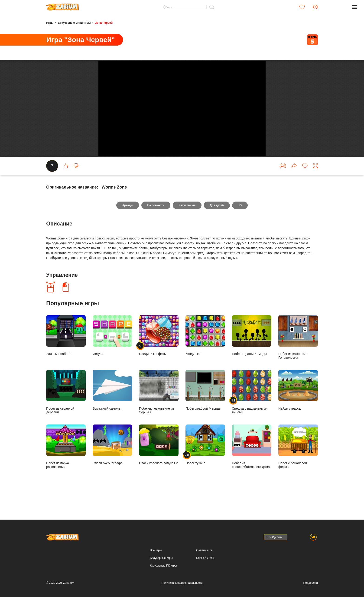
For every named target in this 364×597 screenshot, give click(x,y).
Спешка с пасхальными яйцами (252, 409)
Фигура (112, 353)
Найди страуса (298, 407)
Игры (50, 23)
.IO (240, 223)
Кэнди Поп (205, 353)
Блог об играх (205, 558)
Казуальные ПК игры (163, 566)
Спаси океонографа (112, 462)
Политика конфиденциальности (182, 583)
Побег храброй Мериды (205, 407)
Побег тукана (205, 462)
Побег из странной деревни (66, 409)
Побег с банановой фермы (298, 464)
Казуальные (187, 223)
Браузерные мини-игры (74, 23)
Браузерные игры (161, 558)
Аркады (127, 223)
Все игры (156, 550)
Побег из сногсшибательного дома (252, 464)
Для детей (217, 223)
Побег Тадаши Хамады (252, 353)
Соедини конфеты (159, 353)
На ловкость (156, 223)
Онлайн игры (205, 550)
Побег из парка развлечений (66, 464)
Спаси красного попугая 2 (159, 462)
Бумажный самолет (112, 407)
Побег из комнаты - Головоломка (298, 355)
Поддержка (310, 583)
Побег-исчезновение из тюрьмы (159, 409)
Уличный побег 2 (66, 353)
